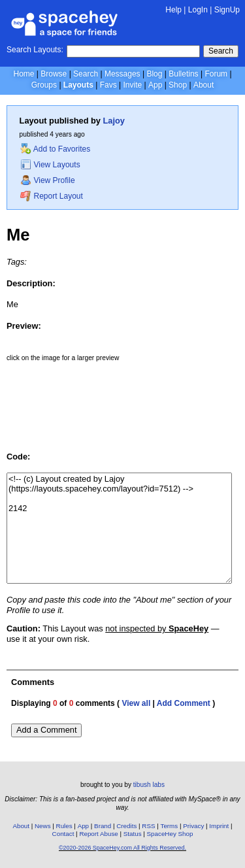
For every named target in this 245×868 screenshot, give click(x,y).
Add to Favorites (55, 149)
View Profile (48, 180)
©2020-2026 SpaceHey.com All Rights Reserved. (122, 848)
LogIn (198, 10)
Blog (154, 74)
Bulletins (183, 74)
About (204, 85)
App (155, 85)
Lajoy (114, 121)
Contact (63, 834)
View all (136, 703)
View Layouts (50, 165)
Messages (122, 74)
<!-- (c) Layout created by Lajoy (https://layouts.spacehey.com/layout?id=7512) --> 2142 (119, 528)
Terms (170, 826)
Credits (126, 826)
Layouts (78, 85)
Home (24, 74)
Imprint (219, 826)
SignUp (227, 10)
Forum (216, 74)
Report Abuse (98, 834)
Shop (178, 85)
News (43, 826)
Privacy (193, 826)
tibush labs (149, 785)
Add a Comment (46, 730)
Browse (54, 74)
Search (221, 51)
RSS (148, 826)
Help (173, 10)
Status (133, 834)
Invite (132, 85)
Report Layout (52, 196)
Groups (44, 85)
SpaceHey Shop (170, 834)
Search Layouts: (35, 50)
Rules (64, 826)
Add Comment (184, 703)
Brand (103, 826)
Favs (108, 85)
